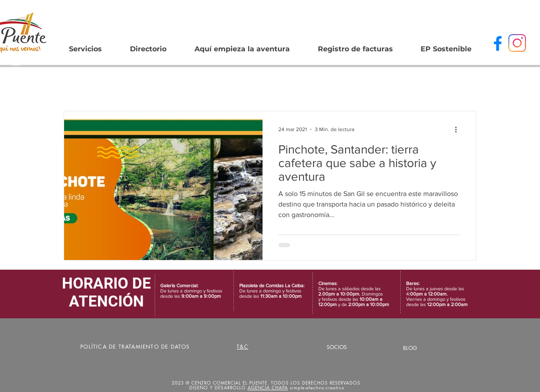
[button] (148, 45)
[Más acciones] (459, 129)
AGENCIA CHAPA (268, 387)
